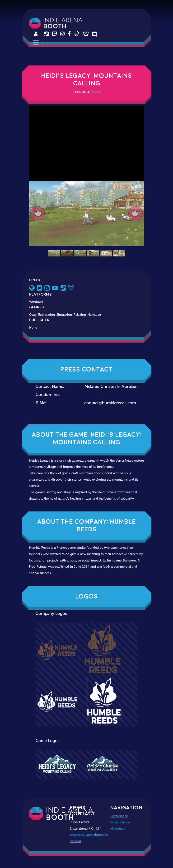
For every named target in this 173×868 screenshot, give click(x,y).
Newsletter (118, 829)
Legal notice (119, 816)
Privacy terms (120, 822)
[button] (38, 213)
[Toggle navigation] (36, 42)
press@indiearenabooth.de (89, 835)
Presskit (75, 841)
